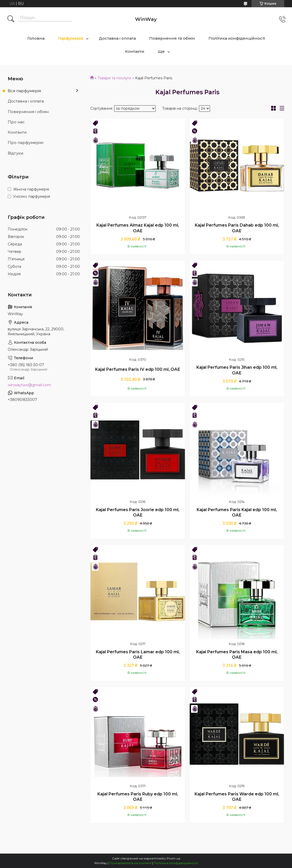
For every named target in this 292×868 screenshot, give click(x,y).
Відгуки (15, 153)
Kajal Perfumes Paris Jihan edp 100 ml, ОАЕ (237, 370)
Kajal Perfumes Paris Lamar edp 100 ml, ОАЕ (138, 655)
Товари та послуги (114, 78)
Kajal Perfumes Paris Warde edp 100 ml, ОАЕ (237, 797)
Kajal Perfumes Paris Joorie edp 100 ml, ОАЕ (138, 513)
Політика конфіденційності (237, 38)
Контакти (135, 51)
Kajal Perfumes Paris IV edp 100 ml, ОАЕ (138, 369)
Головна (36, 38)
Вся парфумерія (24, 91)
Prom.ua (173, 858)
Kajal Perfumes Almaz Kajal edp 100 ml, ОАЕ (138, 228)
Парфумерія (71, 38)
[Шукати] (11, 19)
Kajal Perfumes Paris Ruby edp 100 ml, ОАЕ (138, 797)
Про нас (16, 122)
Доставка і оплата (117, 38)
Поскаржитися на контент (130, 863)
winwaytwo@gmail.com (29, 385)
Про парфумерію (26, 143)
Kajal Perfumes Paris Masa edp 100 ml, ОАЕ (237, 655)
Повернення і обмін (28, 112)
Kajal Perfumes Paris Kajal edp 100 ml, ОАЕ (237, 513)
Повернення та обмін (172, 38)
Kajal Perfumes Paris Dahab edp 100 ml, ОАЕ (237, 228)
